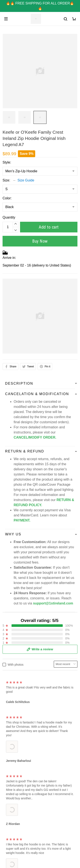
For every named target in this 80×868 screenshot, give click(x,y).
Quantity (9, 217)
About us (9, 764)
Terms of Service (15, 778)
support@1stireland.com (32, 699)
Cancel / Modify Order (19, 793)
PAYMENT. (22, 520)
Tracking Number (16, 807)
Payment (9, 786)
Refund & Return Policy (20, 815)
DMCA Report (13, 829)
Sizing (7, 743)
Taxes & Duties (14, 822)
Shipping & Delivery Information (26, 800)
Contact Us (11, 728)
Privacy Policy (13, 771)
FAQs (7, 735)
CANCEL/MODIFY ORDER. (35, 437)
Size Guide (26, 180)
